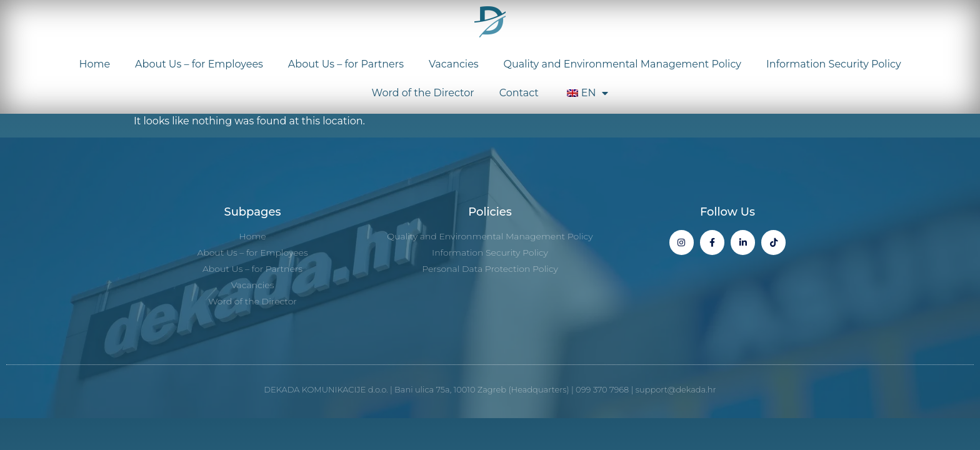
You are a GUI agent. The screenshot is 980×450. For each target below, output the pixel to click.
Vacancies (454, 64)
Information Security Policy (834, 64)
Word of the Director (423, 93)
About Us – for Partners (346, 64)
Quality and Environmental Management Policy (622, 64)
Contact (519, 93)
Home (94, 64)
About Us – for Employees (199, 64)
